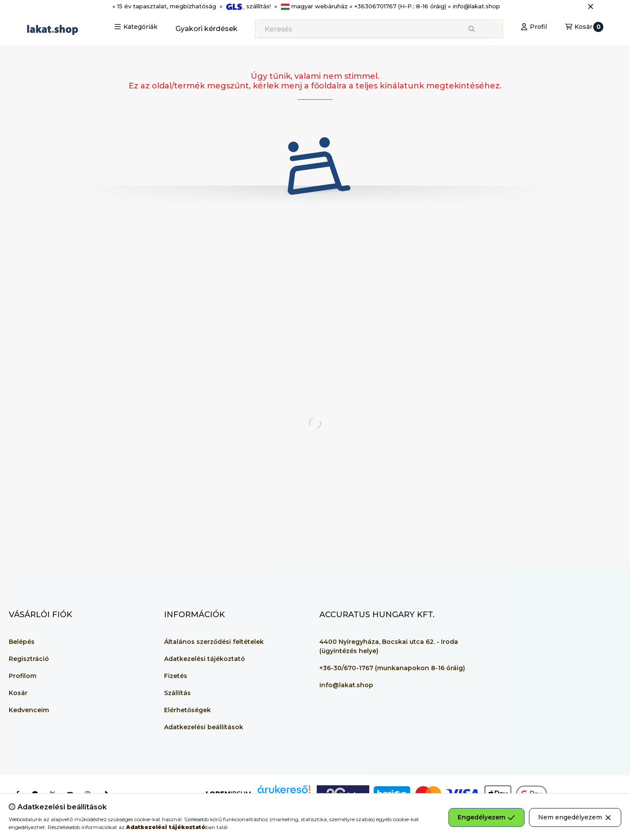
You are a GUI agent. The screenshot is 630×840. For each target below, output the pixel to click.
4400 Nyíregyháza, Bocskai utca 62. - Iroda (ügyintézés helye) (389, 646)
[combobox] (379, 29)
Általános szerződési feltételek (214, 642)
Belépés (22, 642)
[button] (136, 27)
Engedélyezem (486, 817)
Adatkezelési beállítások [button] (204, 727)
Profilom (23, 676)
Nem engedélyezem (575, 817)
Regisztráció (29, 659)
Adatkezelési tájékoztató (205, 659)
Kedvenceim (29, 710)
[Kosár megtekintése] (584, 27)
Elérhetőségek (187, 710)
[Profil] (534, 27)
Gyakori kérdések (206, 29)
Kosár (18, 693)
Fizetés (176, 676)
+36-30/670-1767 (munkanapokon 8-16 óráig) (392, 668)
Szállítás (177, 693)
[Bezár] (591, 7)
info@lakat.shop (346, 685)
